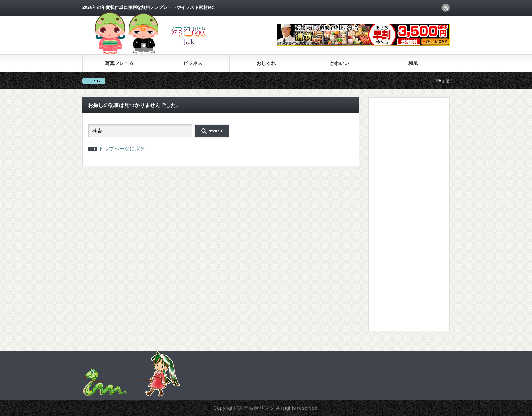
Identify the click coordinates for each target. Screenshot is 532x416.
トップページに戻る (122, 149)
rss (446, 8)
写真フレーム (119, 63)
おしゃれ (266, 63)
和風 (413, 63)
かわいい (340, 63)
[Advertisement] (404, 214)
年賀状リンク (259, 408)
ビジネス (193, 63)
